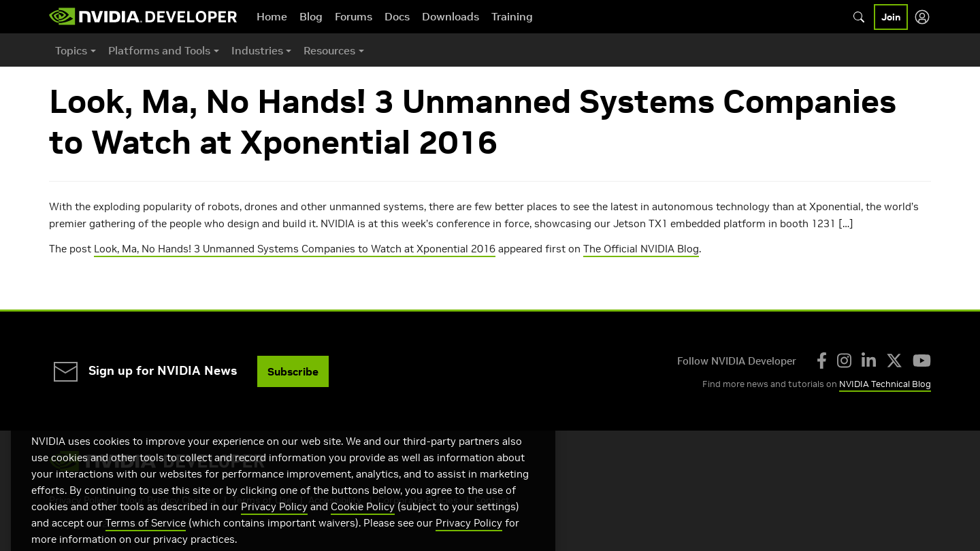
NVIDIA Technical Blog (885, 384)
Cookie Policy (363, 522)
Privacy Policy (274, 522)
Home (272, 16)
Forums (354, 16)
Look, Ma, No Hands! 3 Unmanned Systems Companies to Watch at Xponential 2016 (295, 249)
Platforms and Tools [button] (159, 50)
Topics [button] (71, 50)
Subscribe (293, 371)
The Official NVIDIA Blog (641, 249)
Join (891, 17)
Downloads (451, 16)
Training (512, 16)
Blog (311, 16)
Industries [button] (257, 50)
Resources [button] (329, 50)
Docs (397, 16)
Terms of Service (146, 538)
